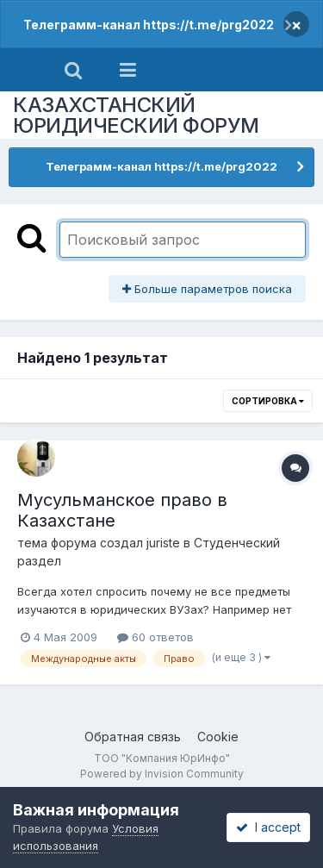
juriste (163, 543)
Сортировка (268, 401)
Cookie (218, 737)
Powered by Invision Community (162, 774)
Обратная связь (133, 737)
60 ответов (155, 637)
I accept (268, 827)
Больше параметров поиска (207, 289)
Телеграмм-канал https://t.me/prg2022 (149, 25)
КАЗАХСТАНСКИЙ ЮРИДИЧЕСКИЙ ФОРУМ (136, 115)
